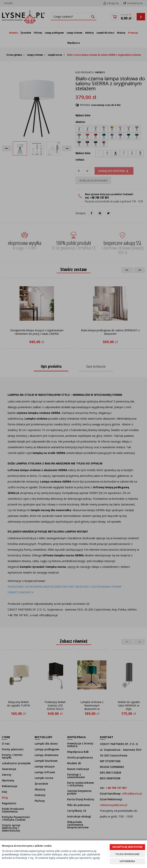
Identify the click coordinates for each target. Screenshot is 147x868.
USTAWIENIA (127, 861)
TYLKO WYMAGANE (127, 854)
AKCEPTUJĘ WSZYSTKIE (127, 847)
